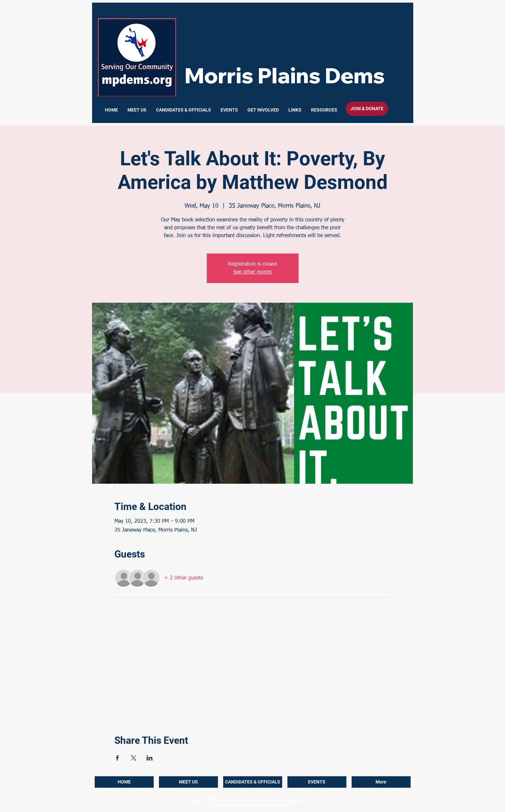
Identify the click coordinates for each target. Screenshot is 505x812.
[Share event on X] (134, 758)
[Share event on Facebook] (117, 758)
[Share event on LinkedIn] (150, 758)
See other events (252, 272)
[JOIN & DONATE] (367, 109)
